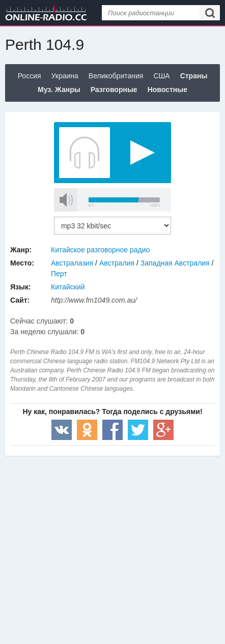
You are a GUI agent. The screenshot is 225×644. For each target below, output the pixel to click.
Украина (65, 76)
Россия (30, 76)
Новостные (167, 90)
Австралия (117, 263)
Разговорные (114, 90)
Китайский (68, 287)
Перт (59, 274)
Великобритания (116, 76)
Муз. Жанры (59, 90)
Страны (194, 76)
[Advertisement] (112, 537)
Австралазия (72, 263)
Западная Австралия (175, 263)
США (161, 76)
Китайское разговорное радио (100, 250)
